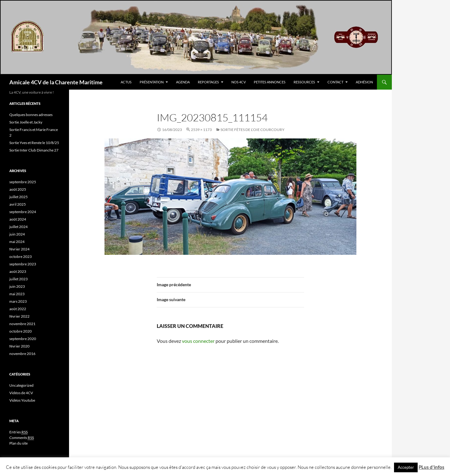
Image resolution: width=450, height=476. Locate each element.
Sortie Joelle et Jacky (26, 122)
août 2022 (18, 309)
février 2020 (19, 346)
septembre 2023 (23, 264)
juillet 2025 (19, 197)
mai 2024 (17, 242)
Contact (335, 82)
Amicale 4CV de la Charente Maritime (56, 82)
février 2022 (19, 316)
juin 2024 (17, 234)
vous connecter (198, 341)
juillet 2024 (19, 227)
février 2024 (19, 249)
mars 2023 (18, 301)
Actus (126, 82)
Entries (19, 432)
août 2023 (18, 271)
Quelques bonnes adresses (31, 115)
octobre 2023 (21, 257)
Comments (22, 438)
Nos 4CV (239, 82)
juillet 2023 (19, 279)
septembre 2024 (23, 212)
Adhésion (364, 82)
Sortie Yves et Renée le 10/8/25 (34, 143)
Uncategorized (21, 385)
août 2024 (18, 219)
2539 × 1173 (201, 130)
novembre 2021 (22, 324)
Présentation (152, 82)
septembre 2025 (23, 182)
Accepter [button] (406, 467)
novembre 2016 (22, 354)
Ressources (304, 82)
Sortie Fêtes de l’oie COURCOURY (253, 130)
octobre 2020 (21, 331)
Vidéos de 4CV (21, 393)
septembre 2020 (23, 339)
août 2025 (18, 189)
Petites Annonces (270, 82)
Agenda (183, 82)
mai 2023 (17, 294)
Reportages (208, 82)
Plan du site (19, 443)
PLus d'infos (431, 467)
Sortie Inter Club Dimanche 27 (34, 150)
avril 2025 (18, 204)
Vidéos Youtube (22, 400)
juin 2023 (17, 286)
